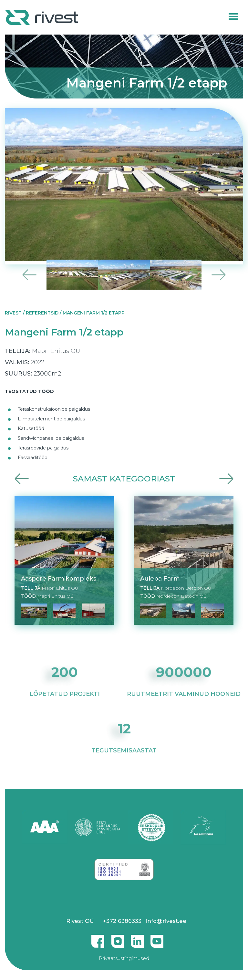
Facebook (98, 939)
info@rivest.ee (166, 921)
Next (218, 275)
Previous (30, 275)
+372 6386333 (122, 921)
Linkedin (137, 939)
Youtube (157, 939)
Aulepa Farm (160, 578)
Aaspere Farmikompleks (59, 578)
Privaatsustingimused (124, 958)
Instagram (118, 939)
